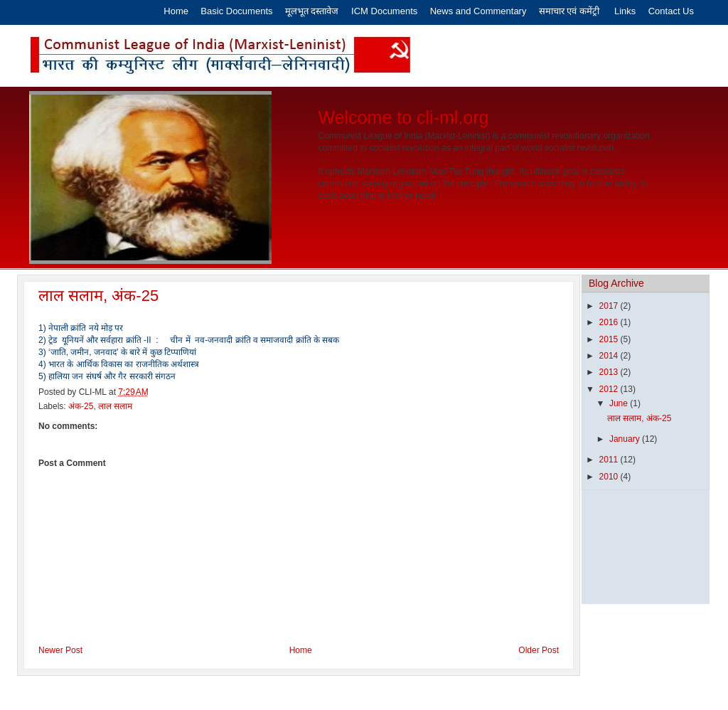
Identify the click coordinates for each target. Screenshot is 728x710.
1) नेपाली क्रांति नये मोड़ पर (81, 328)
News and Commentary (478, 11)
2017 (610, 306)
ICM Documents (384, 11)
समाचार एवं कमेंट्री (571, 11)
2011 (610, 460)
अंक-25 (81, 406)
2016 (610, 322)
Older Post (539, 650)
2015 (610, 339)
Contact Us (671, 11)
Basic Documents (236, 11)
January (626, 439)
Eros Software (329, 693)
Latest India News (441, 693)
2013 (610, 372)
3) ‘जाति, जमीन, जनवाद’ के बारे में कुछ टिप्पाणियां (117, 352)
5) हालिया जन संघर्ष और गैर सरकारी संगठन (107, 376)
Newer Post (60, 650)
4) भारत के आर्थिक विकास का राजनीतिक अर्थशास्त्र (119, 364)
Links (625, 11)
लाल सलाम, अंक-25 (98, 296)
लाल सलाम (115, 406)
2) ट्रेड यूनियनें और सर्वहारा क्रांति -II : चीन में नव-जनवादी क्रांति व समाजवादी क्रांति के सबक (189, 340)
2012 (610, 389)
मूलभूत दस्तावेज (313, 11)
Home (176, 11)
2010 (610, 477)
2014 (610, 356)
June (620, 403)
